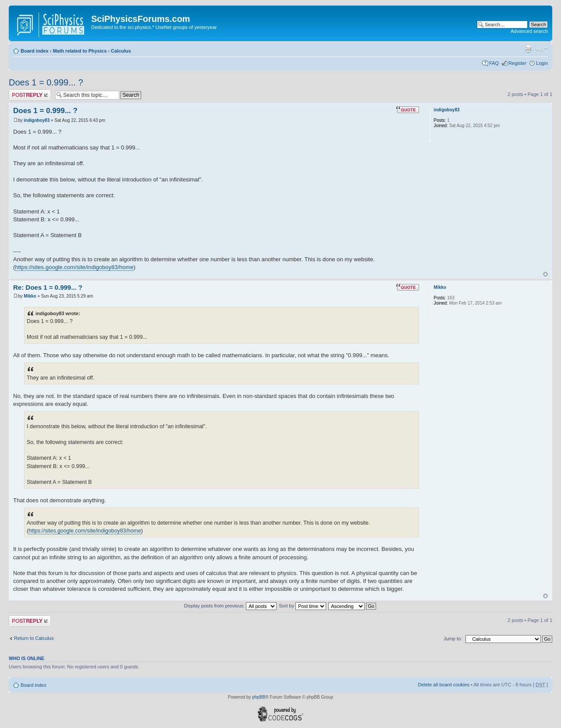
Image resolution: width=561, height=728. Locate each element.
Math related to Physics (80, 51)
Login (542, 63)
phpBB (259, 697)
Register (517, 63)
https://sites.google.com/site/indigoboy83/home (74, 267)
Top (545, 274)
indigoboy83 (37, 120)
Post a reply (30, 95)
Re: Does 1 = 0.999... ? (48, 287)
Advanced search (529, 31)
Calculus (121, 51)
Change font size (541, 49)
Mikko (30, 296)
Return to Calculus (34, 638)
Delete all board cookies (443, 685)
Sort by (302, 606)
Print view (528, 49)
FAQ (494, 63)
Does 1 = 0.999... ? (46, 82)
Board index (35, 51)
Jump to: (453, 639)
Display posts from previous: (230, 606)
